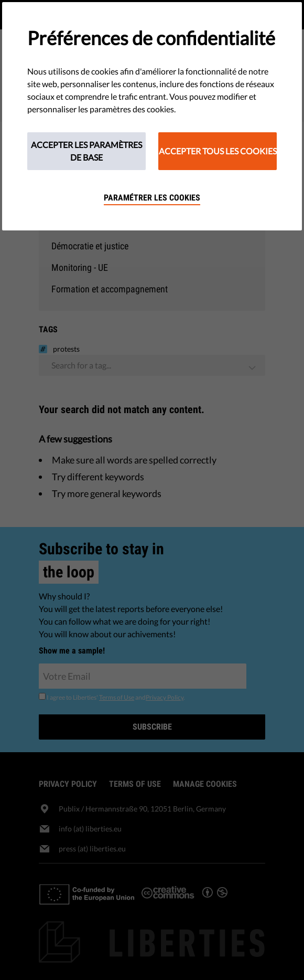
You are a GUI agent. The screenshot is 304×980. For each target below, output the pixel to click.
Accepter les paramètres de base (86, 151)
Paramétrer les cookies (152, 198)
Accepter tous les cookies (218, 151)
